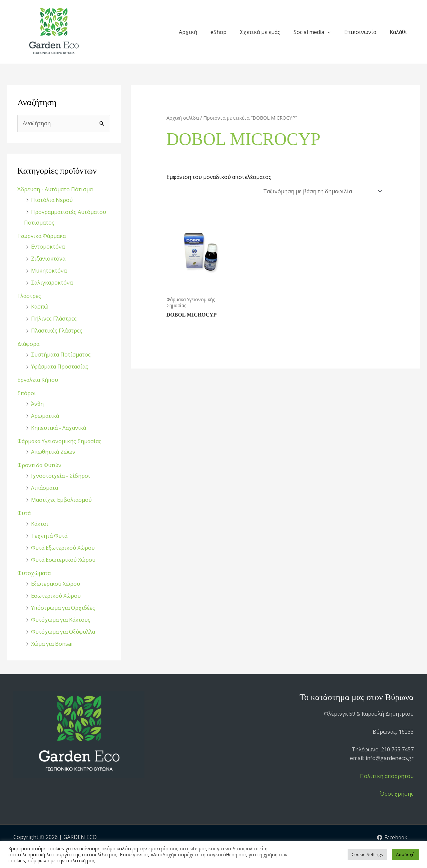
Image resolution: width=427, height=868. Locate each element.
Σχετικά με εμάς (260, 32)
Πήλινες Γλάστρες (54, 319)
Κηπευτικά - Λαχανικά (59, 428)
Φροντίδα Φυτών (39, 465)
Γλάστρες (29, 296)
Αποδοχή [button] (405, 854)
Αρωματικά (45, 416)
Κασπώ (40, 307)
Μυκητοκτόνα (49, 271)
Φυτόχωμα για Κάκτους (61, 620)
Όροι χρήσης (397, 794)
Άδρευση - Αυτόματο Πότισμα (55, 189)
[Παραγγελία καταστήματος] (322, 191)
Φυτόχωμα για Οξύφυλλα (63, 632)
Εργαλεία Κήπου (38, 380)
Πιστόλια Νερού (52, 200)
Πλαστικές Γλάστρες (57, 331)
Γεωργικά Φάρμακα (42, 236)
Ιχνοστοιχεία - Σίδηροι (61, 476)
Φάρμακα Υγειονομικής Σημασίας (59, 441)
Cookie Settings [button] (367, 854)
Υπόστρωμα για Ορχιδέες (63, 608)
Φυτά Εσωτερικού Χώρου (63, 560)
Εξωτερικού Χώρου (56, 584)
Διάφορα (28, 344)
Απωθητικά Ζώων (53, 452)
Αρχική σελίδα (183, 118)
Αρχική (188, 32)
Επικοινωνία (360, 32)
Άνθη (37, 404)
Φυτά (24, 513)
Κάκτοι (40, 524)
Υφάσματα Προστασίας (60, 367)
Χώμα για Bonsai (52, 644)
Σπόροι (27, 393)
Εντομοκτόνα (48, 247)
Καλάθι (398, 32)
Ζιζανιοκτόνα (48, 259)
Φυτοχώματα (34, 573)
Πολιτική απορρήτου (387, 776)
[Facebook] (392, 837)
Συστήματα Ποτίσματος (61, 355)
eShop (219, 32)
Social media (309, 32)
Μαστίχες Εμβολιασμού (61, 500)
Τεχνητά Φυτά (49, 536)
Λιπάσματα (45, 488)
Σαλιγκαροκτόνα (52, 283)
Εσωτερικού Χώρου (56, 596)
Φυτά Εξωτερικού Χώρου (63, 548)
